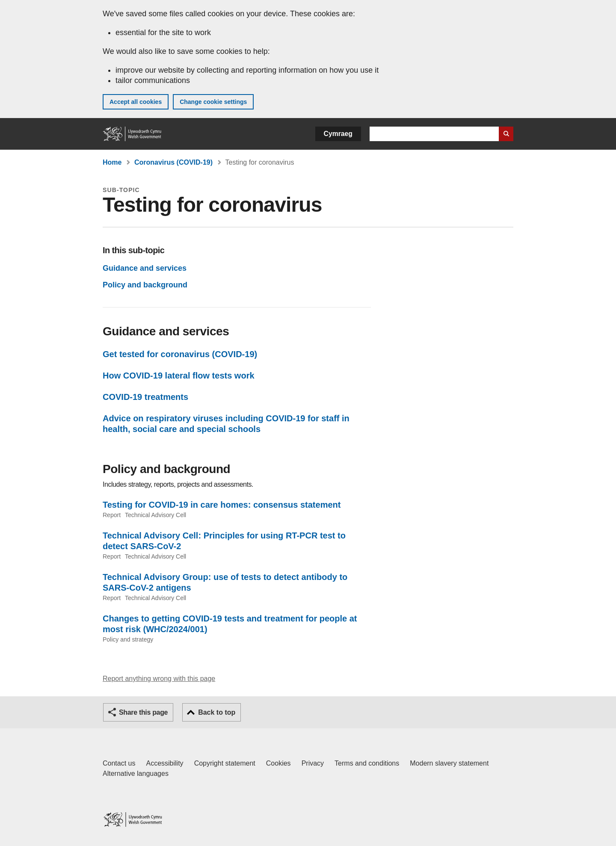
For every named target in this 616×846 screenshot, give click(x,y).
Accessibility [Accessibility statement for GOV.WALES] (164, 763)
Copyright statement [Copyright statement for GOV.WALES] (225, 763)
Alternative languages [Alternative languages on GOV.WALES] (136, 774)
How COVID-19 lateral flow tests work (179, 376)
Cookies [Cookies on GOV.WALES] (278, 763)
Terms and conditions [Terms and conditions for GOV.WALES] (367, 763)
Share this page (143, 712)
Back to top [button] (217, 712)
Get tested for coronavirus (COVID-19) (180, 354)
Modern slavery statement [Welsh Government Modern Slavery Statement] (449, 763)
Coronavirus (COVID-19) (173, 162)
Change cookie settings (213, 102)
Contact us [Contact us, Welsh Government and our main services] (119, 763)
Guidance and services (145, 268)
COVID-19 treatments (145, 397)
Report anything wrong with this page (159, 679)
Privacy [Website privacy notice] (313, 763)
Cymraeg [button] (338, 134)
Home (112, 162)
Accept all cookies (136, 102)
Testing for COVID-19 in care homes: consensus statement (222, 505)
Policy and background (145, 285)
